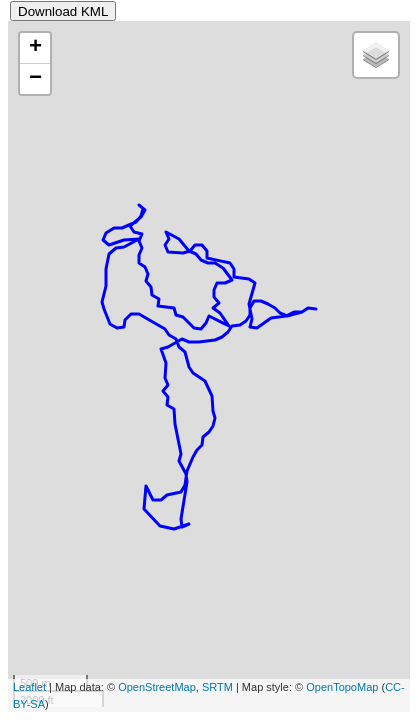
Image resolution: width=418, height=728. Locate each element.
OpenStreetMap (157, 687)
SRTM (217, 687)
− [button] (35, 79)
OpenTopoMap (342, 687)
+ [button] (35, 48)
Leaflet (29, 687)
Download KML (63, 11)
